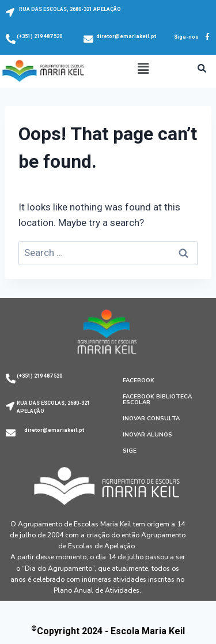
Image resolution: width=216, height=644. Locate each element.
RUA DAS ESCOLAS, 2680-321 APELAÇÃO (70, 9)
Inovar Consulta (151, 419)
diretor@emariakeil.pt (126, 36)
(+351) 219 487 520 (39, 36)
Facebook (139, 381)
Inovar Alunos (147, 435)
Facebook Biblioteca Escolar (157, 400)
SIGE (130, 451)
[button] (143, 69)
